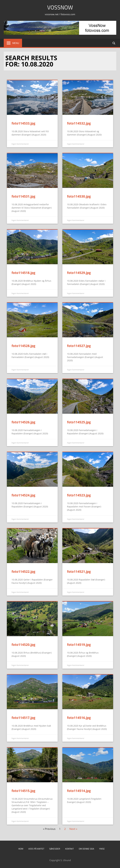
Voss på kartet (36, 849)
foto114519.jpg (79, 645)
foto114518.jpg (23, 273)
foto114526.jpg (23, 422)
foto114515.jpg (23, 791)
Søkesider (55, 849)
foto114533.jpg (23, 123)
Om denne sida (86, 849)
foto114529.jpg (79, 273)
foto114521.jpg (79, 572)
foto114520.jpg (23, 645)
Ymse (102, 849)
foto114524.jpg (23, 495)
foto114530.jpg (79, 196)
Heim (21, 849)
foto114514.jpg (79, 791)
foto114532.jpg (79, 123)
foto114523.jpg (79, 495)
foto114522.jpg (23, 572)
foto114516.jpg (79, 718)
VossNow (60, 7)
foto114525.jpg (79, 422)
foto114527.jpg (79, 346)
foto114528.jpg (23, 346)
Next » (73, 829)
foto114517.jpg (23, 718)
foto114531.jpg (23, 196)
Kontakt (69, 849)
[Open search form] (114, 43)
